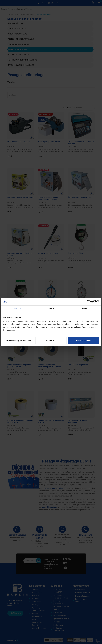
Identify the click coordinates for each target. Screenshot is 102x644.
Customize (51, 340)
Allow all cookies (84, 340)
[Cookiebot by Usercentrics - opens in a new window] (89, 302)
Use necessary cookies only (19, 340)
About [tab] (84, 309)
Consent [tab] (18, 309)
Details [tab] (51, 309)
